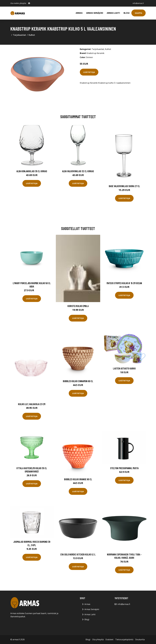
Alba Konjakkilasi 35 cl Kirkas (32, 171)
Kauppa (139, 13)
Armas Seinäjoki (95, 13)
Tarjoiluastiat (19, 35)
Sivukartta (140, 639)
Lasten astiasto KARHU (124, 368)
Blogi (127, 13)
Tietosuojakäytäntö (124, 639)
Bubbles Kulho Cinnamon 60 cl (78, 381)
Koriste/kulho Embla (78, 306)
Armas (79, 13)
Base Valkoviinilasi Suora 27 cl (124, 186)
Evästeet (109, 639)
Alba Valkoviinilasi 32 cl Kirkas (78, 171)
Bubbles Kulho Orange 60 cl (78, 479)
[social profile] (29, 3)
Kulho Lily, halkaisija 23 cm (32, 404)
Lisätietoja (89, 72)
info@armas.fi (138, 3)
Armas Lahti (113, 13)
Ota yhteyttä (98, 639)
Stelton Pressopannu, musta (124, 468)
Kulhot (32, 35)
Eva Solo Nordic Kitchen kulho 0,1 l (78, 554)
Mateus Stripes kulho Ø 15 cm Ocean (124, 283)
